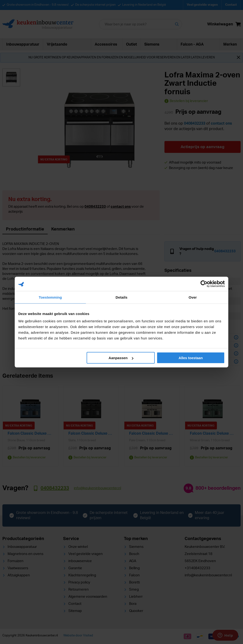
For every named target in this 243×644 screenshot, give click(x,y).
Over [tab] (193, 297)
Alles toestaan (191, 358)
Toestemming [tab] (50, 297)
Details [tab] (121, 297)
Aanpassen (121, 358)
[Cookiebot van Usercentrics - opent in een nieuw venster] (204, 284)
